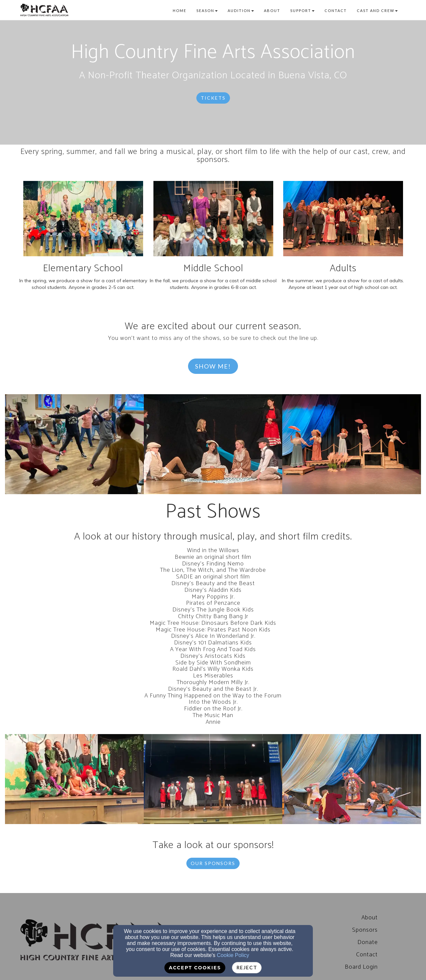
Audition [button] (241, 10)
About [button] (272, 10)
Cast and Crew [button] (377, 10)
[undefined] (74, 444)
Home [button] (180, 10)
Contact (367, 955)
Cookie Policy (233, 955)
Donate (368, 942)
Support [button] (302, 10)
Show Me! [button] (213, 366)
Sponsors (365, 930)
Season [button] (207, 10)
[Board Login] (361, 967)
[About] (370, 918)
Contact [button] (336, 10)
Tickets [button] (213, 98)
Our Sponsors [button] (213, 863)
